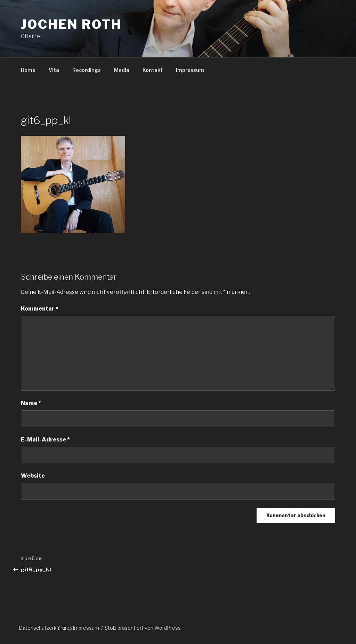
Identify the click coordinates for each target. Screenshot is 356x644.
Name (31, 403)
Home (28, 70)
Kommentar (40, 309)
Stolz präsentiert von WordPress (143, 628)
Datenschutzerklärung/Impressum (59, 628)
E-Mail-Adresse (45, 440)
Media (122, 70)
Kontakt (153, 70)
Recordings (87, 70)
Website (33, 476)
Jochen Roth (71, 24)
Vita (54, 70)
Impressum (190, 70)
